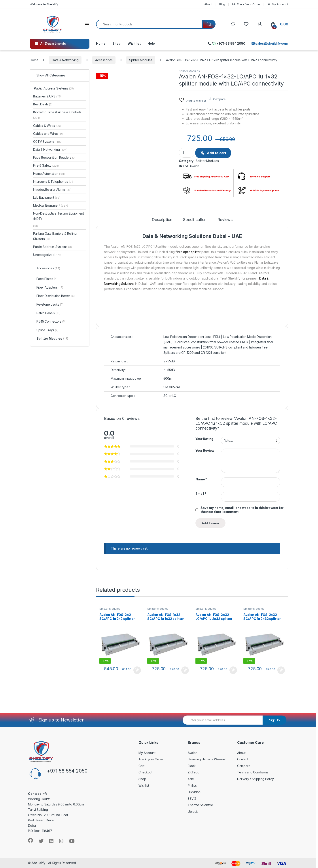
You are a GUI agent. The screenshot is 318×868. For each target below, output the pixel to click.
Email (201, 494)
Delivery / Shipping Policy (256, 779)
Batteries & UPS (47, 96)
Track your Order (151, 759)
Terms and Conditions (253, 772)
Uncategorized (47, 255)
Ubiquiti (193, 812)
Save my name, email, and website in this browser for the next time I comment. (242, 510)
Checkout (145, 772)
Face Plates (47, 279)
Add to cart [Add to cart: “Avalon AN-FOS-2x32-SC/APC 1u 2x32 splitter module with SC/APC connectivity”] (281, 670)
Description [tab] (162, 220)
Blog (222, 4)
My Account (278, 4)
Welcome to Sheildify (44, 4)
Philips (192, 785)
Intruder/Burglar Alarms (52, 189)
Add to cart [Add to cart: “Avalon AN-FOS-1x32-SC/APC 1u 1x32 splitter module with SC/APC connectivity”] (185, 670)
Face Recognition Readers (54, 157)
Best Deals (43, 104)
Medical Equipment (51, 205)
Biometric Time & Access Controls (57, 115)
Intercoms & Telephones (53, 182)
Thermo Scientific (200, 805)
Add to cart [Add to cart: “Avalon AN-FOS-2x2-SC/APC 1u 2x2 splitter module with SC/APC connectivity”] (137, 670)
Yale (191, 779)
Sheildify (38, 863)
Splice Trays (47, 330)
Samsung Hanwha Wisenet (207, 759)
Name (201, 479)
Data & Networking (65, 60)
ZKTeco (193, 772)
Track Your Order (246, 4)
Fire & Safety (46, 165)
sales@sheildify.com (270, 43)
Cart (141, 766)
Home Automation (49, 174)
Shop (116, 43)
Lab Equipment (47, 197)
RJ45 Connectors (51, 322)
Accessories (104, 60)
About (208, 4)
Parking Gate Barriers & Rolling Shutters (55, 236)
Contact (243, 759)
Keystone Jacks (50, 305)
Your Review (205, 450)
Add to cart (217, 153)
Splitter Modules (141, 60)
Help (151, 43)
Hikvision (194, 792)
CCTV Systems (48, 142)
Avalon (194, 166)
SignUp (274, 720)
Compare (219, 99)
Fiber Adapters (50, 288)
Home (101, 43)
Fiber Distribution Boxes (56, 296)
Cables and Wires (48, 134)
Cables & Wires (48, 126)
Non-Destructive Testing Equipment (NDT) (58, 216)
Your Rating (204, 439)
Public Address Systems (53, 88)
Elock (192, 766)
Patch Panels (48, 313)
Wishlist (134, 43)
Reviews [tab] (225, 220)
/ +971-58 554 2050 (227, 43)
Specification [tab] (195, 220)
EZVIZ (192, 799)
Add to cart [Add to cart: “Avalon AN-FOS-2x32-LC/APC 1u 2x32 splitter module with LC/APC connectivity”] (233, 670)
